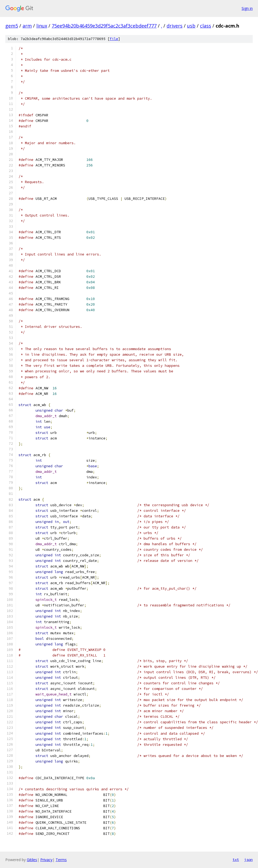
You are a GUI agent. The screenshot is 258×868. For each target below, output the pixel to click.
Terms (61, 860)
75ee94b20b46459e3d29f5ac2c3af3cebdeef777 (104, 26)
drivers (175, 26)
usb (191, 26)
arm (27, 26)
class (206, 26)
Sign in (247, 8)
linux (42, 26)
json (248, 860)
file (114, 39)
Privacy (46, 860)
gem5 (12, 26)
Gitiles (32, 860)
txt (236, 860)
